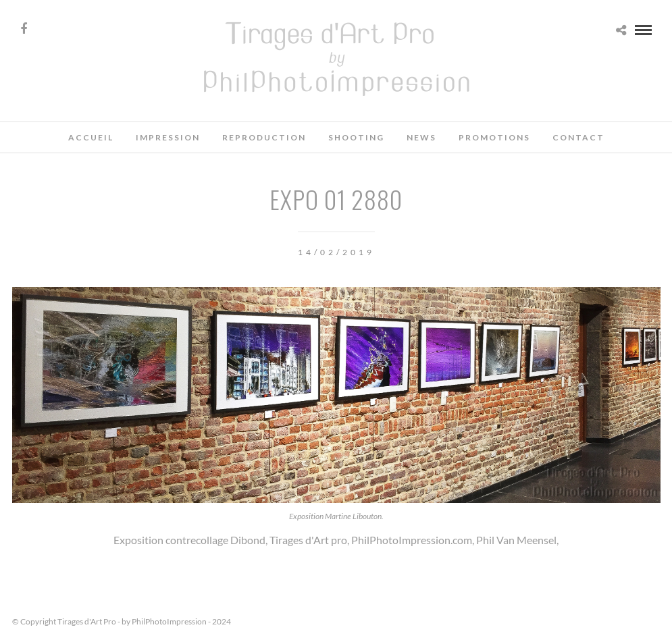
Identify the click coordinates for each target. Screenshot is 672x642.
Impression (168, 137)
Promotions (494, 137)
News (421, 137)
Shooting (356, 137)
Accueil (91, 137)
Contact (578, 137)
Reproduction (264, 137)
